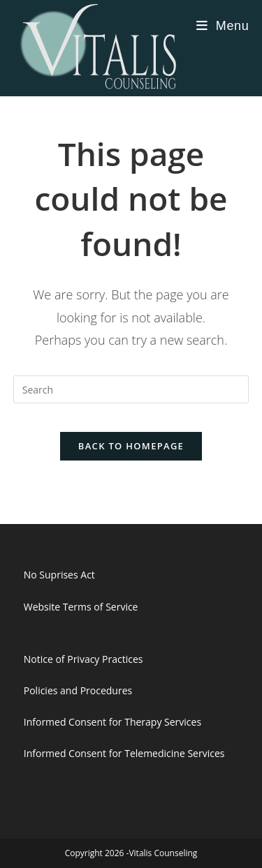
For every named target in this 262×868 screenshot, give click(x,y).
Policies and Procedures (78, 690)
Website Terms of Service (81, 607)
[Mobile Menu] (223, 26)
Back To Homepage (131, 446)
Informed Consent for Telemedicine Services (124, 753)
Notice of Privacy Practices (83, 659)
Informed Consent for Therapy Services (112, 722)
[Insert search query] (131, 389)
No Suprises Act (59, 575)
